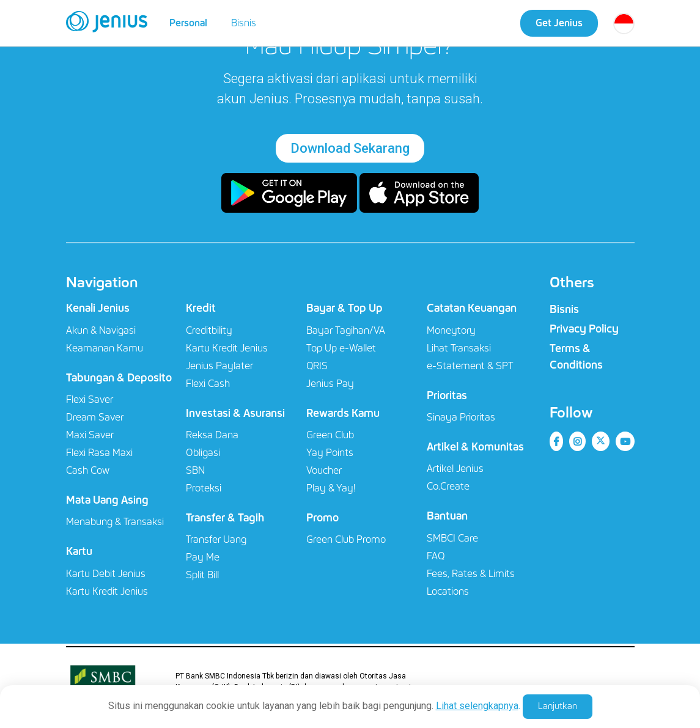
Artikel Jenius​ (455, 469)
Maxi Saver (90, 435)
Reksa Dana (212, 435)
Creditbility (209, 330)
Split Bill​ (202, 575)
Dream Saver (95, 417)
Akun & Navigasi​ (101, 330)
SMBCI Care (452, 538)
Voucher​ (324, 470)
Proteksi (204, 488)
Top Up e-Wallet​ (341, 348)
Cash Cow (88, 470)
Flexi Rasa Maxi (99, 453)
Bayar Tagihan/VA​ (346, 330)
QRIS (317, 366)
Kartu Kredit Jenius (107, 591)
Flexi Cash (208, 384)
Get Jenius (559, 23)
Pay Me (203, 557)
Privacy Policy (584, 329)
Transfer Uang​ (216, 539)
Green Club (330, 435)
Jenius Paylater (219, 366)
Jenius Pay (330, 384)
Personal (188, 23)
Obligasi (203, 453)
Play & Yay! (331, 488)
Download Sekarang (350, 148)
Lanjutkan (558, 706)
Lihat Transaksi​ (459, 348)
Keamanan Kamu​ (105, 348)
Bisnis (244, 23)
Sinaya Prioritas (461, 417)
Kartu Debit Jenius (106, 574)
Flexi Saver (90, 399)
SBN (195, 470)
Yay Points (330, 453)
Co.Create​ (448, 486)
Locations (448, 591)
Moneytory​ (451, 330)
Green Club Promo (346, 539)
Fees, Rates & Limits (471, 574)
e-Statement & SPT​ (470, 366)
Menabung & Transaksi (115, 522)
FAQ (436, 556)
